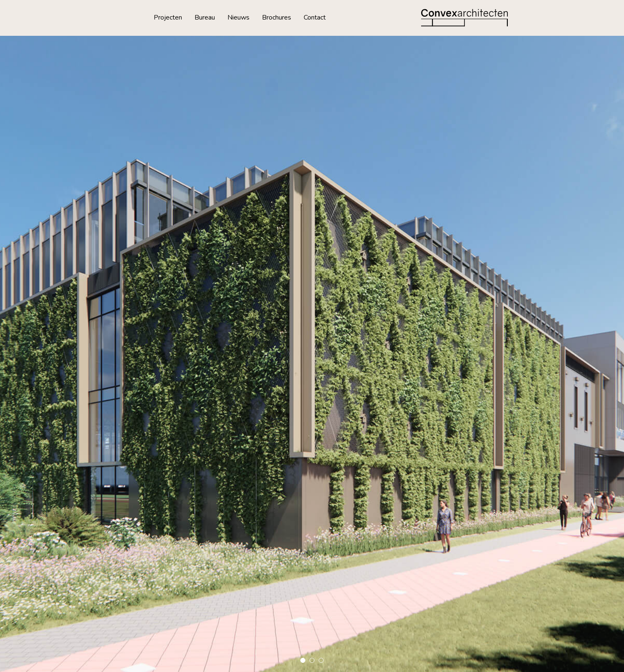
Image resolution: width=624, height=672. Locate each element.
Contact (315, 17)
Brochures (277, 17)
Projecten (168, 17)
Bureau (205, 17)
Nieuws (238, 17)
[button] (303, 660)
